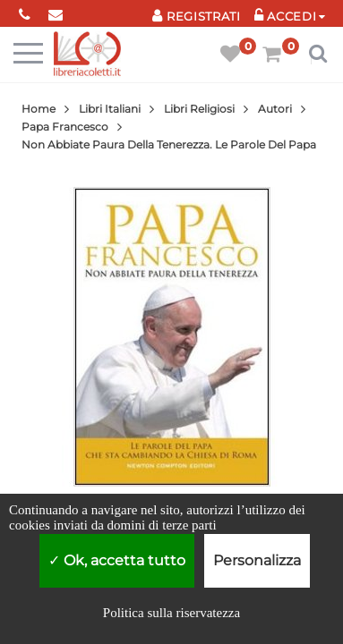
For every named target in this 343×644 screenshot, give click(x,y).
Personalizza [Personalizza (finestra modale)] (257, 560)
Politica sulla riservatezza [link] (171, 613)
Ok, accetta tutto (117, 560)
